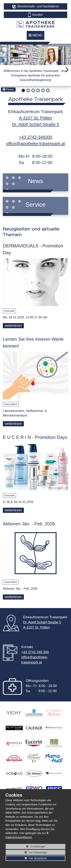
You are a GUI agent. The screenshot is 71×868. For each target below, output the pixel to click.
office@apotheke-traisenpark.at (35, 144)
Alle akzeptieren (26, 858)
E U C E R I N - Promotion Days (35, 437)
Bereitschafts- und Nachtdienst (38, 6)
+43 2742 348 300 (35, 652)
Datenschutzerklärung (19, 837)
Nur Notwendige (26, 853)
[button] (68, 70)
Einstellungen (26, 847)
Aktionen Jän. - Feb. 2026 (29, 524)
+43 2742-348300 (35, 137)
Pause (8, 89)
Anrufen (37, 15)
